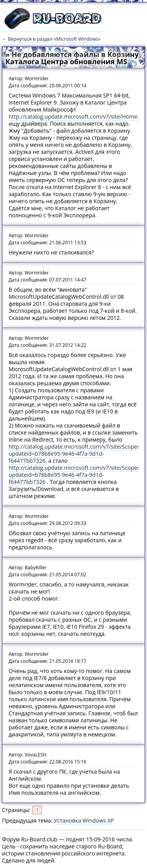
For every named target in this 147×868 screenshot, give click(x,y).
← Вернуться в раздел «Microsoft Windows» (51, 39)
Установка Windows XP (84, 820)
